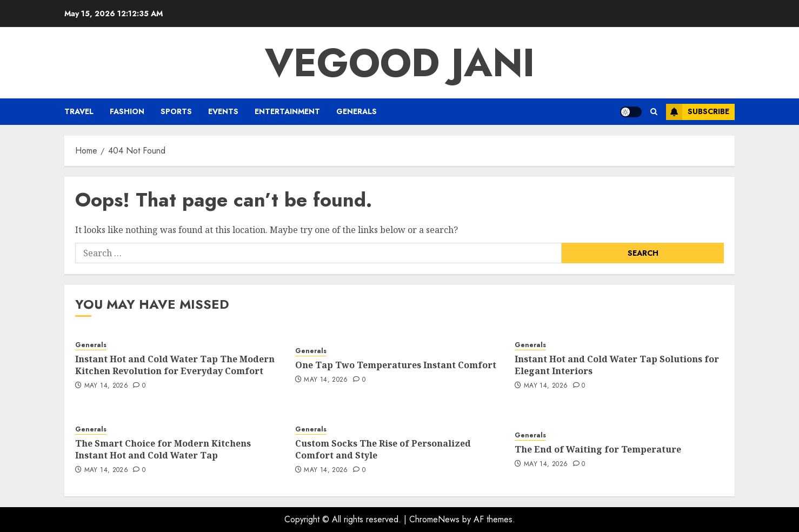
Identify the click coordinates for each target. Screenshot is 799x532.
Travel (79, 111)
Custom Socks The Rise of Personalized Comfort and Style (383, 449)
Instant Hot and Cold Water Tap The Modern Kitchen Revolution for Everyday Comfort (175, 365)
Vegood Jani (400, 63)
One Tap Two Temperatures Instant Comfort (396, 365)
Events (223, 111)
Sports (176, 111)
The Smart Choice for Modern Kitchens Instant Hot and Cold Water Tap (163, 449)
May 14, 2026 (106, 386)
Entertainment (287, 111)
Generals (357, 111)
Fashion (127, 111)
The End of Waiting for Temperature (598, 449)
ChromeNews (434, 519)
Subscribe (698, 112)
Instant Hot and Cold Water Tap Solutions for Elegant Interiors (617, 365)
